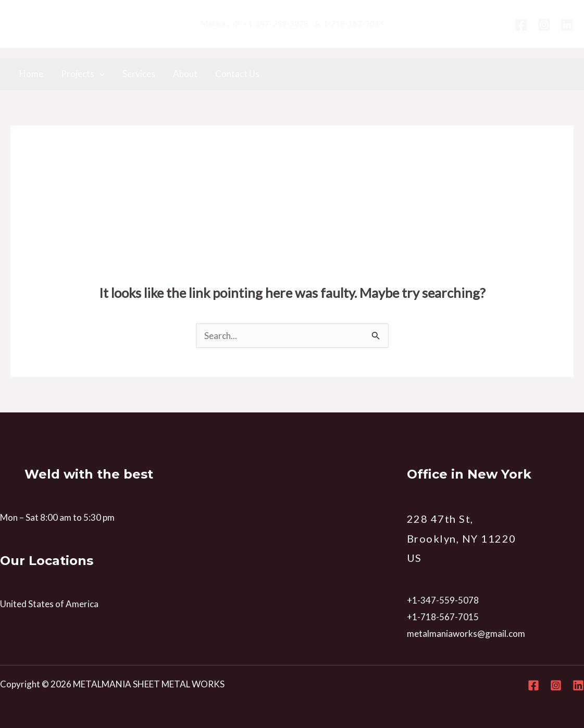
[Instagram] (544, 25)
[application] (100, 74)
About (185, 74)
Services (139, 74)
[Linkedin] (567, 25)
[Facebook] (521, 25)
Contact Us (237, 74)
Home (31, 74)
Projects (83, 74)
